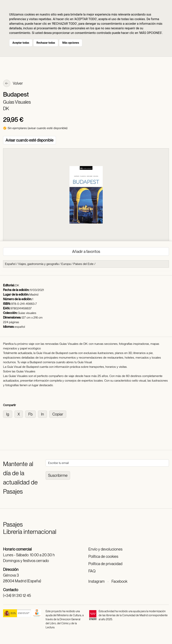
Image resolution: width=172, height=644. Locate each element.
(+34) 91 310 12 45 (17, 596)
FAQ (92, 571)
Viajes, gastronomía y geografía (38, 264)
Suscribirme (58, 475)
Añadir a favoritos (86, 252)
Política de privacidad (105, 564)
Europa (66, 264)
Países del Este (83, 264)
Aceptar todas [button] (21, 43)
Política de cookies (103, 556)
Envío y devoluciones (105, 549)
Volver (13, 84)
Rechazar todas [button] (46, 43)
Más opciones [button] (71, 43)
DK (6, 109)
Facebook (119, 581)
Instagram (96, 581)
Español (10, 264)
